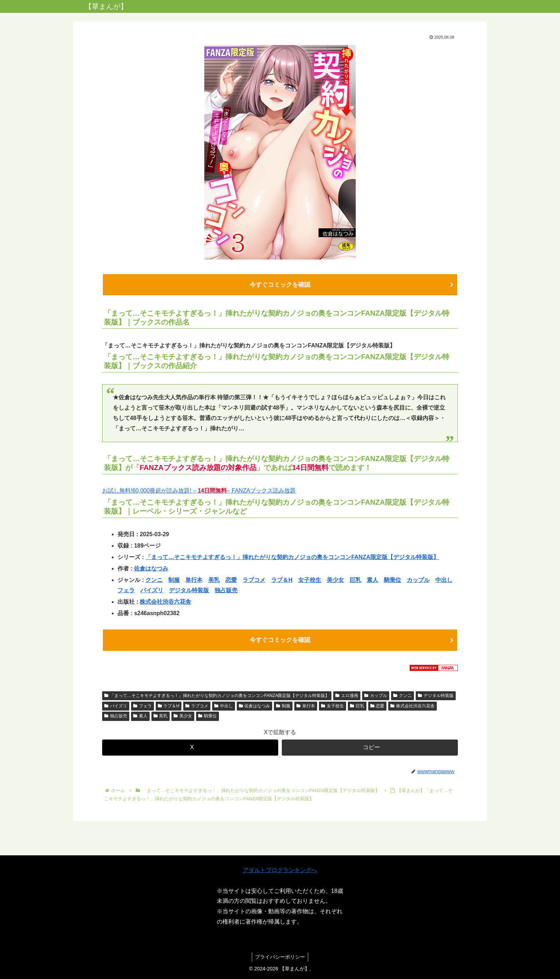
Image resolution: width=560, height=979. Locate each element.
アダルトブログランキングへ (280, 870)
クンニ (154, 581)
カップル (418, 581)
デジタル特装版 (189, 591)
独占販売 (226, 591)
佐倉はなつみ (151, 569)
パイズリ (152, 591)
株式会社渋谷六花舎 (165, 602)
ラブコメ (254, 581)
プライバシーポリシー (280, 957)
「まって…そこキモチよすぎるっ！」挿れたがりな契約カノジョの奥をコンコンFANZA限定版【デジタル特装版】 (292, 558)
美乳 (214, 581)
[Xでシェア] (190, 749)
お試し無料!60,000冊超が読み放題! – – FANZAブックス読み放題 (199, 491)
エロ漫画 (347, 697)
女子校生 (310, 581)
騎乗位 (392, 581)
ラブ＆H (282, 581)
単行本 (194, 581)
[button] (370, 749)
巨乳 (355, 581)
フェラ (126, 591)
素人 (372, 581)
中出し (444, 581)
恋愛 (231, 581)
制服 (174, 581)
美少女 (335, 581)
